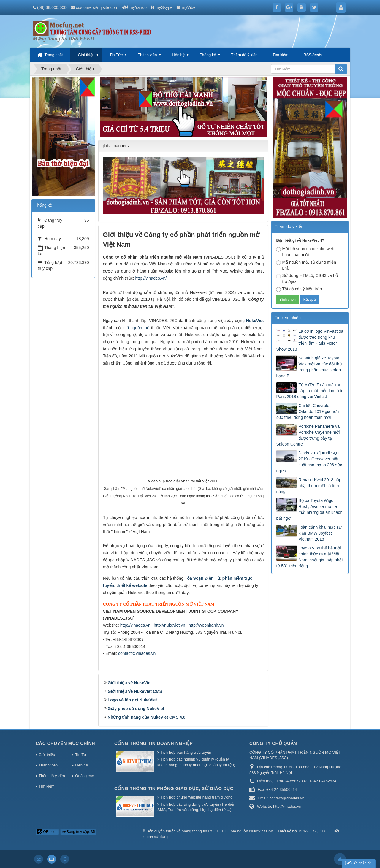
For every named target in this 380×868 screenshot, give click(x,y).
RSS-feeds (313, 55)
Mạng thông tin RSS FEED (205, 831)
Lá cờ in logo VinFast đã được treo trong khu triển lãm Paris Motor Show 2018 (310, 340)
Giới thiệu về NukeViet (130, 683)
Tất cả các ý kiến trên (299, 289)
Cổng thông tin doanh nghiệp (153, 743)
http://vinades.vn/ (151, 278)
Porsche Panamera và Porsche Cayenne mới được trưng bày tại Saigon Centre (308, 435)
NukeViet (255, 321)
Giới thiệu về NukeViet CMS (135, 691)
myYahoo (138, 7)
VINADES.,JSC (312, 831)
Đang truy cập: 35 (78, 832)
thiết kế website (132, 585)
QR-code (47, 832)
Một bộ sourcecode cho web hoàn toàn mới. (305, 252)
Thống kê (208, 55)
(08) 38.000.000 (52, 7)
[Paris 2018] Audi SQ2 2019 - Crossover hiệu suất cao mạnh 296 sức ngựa (309, 462)
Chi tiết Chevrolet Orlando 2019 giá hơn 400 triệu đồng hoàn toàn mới (307, 411)
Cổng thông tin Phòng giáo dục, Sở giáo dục (174, 788)
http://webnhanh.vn (206, 625)
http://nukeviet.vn (170, 625)
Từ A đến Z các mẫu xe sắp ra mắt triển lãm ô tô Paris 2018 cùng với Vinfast (310, 391)
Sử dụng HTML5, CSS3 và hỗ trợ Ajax (307, 278)
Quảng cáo (84, 776)
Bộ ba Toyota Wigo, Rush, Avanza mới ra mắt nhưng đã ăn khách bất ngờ (309, 509)
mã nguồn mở (136, 328)
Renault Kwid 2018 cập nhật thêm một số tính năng (309, 486)
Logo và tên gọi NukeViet (132, 700)
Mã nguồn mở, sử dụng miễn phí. (306, 265)
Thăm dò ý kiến (244, 55)
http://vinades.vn (135, 625)
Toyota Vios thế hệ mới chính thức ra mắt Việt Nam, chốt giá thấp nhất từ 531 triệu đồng (309, 557)
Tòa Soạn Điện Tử (202, 578)
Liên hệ (178, 55)
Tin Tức (116, 55)
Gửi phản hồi (359, 863)
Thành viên (147, 55)
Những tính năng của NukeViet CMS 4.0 (147, 717)
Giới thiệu (86, 55)
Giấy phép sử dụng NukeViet (136, 709)
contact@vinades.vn (137, 653)
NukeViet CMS (262, 831)
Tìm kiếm (280, 55)
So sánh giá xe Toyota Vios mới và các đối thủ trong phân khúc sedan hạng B (309, 367)
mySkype (164, 7)
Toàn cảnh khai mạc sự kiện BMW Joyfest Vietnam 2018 (320, 533)
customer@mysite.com (97, 7)
